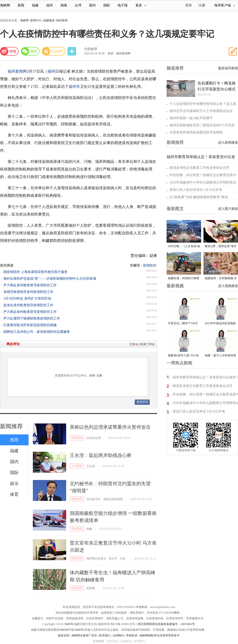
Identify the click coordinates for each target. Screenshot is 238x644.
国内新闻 (77, 529)
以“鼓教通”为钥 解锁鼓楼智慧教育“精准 (199, 197)
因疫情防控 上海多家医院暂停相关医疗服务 (35, 272)
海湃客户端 (225, 5)
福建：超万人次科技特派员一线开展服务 (220, 356)
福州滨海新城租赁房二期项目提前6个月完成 (202, 125)
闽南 (64, 5)
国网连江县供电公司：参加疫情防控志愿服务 (37, 332)
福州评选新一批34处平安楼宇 (191, 118)
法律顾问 (118, 635)
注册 (202, 5)
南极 (89, 529)
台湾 (78, 5)
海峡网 (5, 5)
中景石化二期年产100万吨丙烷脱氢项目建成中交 (183, 324)
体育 (14, 494)
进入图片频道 (228, 209)
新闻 (21, 5)
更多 (141, 5)
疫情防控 (150, 266)
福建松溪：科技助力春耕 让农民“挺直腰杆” (183, 279)
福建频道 (49, 20)
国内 (92, 5)
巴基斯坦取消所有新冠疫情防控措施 (30, 325)
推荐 (14, 440)
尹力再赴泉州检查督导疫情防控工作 (30, 285)
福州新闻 (62, 20)
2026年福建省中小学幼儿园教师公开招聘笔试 (203, 182)
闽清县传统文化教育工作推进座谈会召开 (199, 168)
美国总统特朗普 (113, 499)
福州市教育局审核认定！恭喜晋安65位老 (201, 157)
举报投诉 (132, 635)
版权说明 (64, 635)
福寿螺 (91, 588)
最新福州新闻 (228, 68)
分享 (72, 51)
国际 (107, 5)
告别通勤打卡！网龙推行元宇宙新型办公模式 (217, 86)
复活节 (113, 559)
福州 (50, 5)
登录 (92, 376)
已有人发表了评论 (142, 344)
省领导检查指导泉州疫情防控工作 (28, 292)
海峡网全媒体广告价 (84, 635)
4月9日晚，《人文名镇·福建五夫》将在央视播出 (184, 247)
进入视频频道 (228, 286)
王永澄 (91, 466)
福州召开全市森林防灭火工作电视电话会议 (201, 111)
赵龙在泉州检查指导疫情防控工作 (28, 305)
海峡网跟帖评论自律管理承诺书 (159, 635)
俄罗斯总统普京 (96, 559)
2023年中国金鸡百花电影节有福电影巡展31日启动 (220, 324)
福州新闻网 (17, 71)
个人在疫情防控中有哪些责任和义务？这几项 (203, 104)
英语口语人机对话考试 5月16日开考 (196, 190)
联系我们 (105, 635)
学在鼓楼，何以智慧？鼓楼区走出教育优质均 (203, 175)
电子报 (123, 5)
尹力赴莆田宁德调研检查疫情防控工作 (32, 318)
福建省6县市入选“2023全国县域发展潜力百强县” (183, 356)
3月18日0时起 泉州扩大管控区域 (27, 298)
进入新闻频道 (228, 143)
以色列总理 (94, 438)
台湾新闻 (77, 466)
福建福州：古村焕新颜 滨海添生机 (221, 279)
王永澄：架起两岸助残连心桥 (101, 455)
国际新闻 (77, 438)
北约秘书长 (94, 499)
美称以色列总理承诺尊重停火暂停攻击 (110, 427)
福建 (35, 5)
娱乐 (14, 484)
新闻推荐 (11, 426)
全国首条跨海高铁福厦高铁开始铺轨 (196, 132)
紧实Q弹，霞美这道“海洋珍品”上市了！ (221, 247)
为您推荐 (91, 49)
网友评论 (13, 344)
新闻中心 (36, 20)
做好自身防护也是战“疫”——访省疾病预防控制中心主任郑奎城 (50, 279)
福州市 (74, 87)
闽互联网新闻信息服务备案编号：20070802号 (166, 624)
